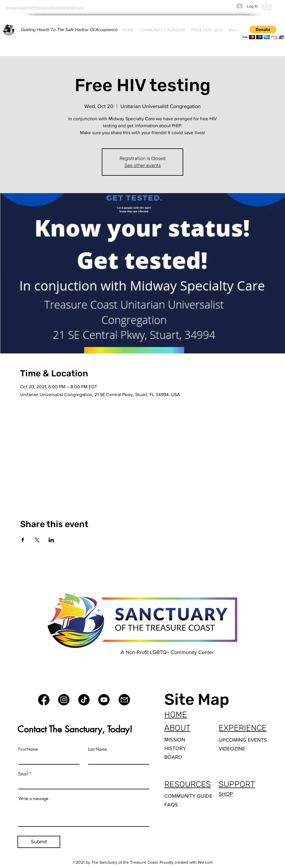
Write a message (33, 799)
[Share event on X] (37, 540)
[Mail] (124, 700)
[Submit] (39, 842)
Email (23, 774)
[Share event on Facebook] (23, 540)
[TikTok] (84, 700)
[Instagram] (64, 700)
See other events (143, 165)
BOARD (173, 757)
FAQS (171, 805)
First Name (28, 749)
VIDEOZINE (232, 749)
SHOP (226, 794)
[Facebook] (44, 700)
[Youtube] (104, 700)
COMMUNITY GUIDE (188, 796)
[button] (271, 6)
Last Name (97, 749)
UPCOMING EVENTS (243, 740)
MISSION (175, 740)
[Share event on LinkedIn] (51, 540)
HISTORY (175, 748)
